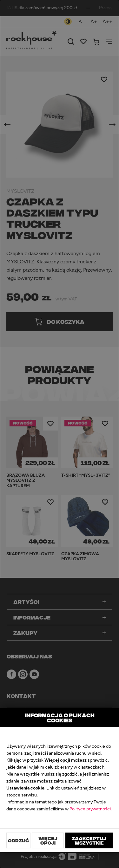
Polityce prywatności (90, 809)
